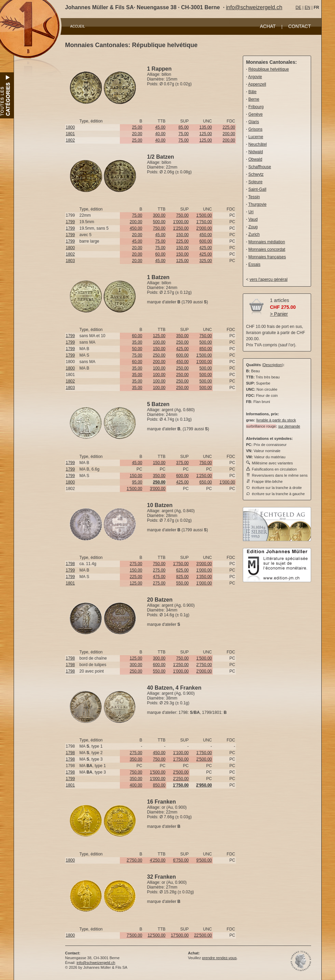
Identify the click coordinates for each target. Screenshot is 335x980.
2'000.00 (204, 228)
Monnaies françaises (267, 257)
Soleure (255, 182)
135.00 (206, 127)
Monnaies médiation (267, 242)
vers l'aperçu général (269, 279)
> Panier (279, 314)
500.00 (159, 222)
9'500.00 (204, 860)
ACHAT (268, 26)
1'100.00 (181, 753)
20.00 (137, 134)
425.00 (206, 248)
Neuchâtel (257, 144)
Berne (254, 99)
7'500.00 (135, 935)
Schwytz (256, 174)
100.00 (159, 342)
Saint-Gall (257, 189)
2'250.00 (181, 779)
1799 (71, 222)
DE (299, 8)
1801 (71, 134)
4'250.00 (158, 860)
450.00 (136, 228)
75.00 (183, 134)
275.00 (136, 564)
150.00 (183, 235)
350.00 (183, 336)
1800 (71, 127)
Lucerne (256, 137)
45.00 (160, 127)
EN (308, 8)
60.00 (160, 254)
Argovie (255, 77)
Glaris (254, 122)
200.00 (229, 134)
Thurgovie (257, 204)
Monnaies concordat (267, 249)
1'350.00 (204, 577)
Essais (254, 264)
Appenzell (257, 84)
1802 (71, 140)
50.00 (137, 349)
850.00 (206, 349)
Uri (251, 212)
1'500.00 (204, 215)
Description (273, 365)
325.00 (206, 261)
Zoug (253, 227)
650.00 (206, 482)
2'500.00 (204, 759)
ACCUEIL (78, 26)
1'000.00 (181, 222)
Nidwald (256, 152)
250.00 (183, 342)
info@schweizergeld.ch (254, 7)
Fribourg (256, 107)
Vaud (253, 219)
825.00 (183, 577)
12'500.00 (156, 935)
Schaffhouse (260, 167)
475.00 (159, 577)
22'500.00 (203, 935)
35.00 (137, 342)
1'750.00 (204, 222)
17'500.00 (180, 935)
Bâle (252, 92)
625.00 (183, 570)
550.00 (183, 583)
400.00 (136, 785)
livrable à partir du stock (276, 420)
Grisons (255, 129)
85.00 (183, 127)
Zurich (254, 234)
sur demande (289, 426)
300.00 (159, 215)
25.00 (137, 127)
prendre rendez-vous (219, 958)
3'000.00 (158, 489)
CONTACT (300, 26)
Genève (255, 114)
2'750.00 (204, 665)
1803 (71, 261)
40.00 (160, 134)
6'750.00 (181, 860)
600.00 (206, 241)
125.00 (206, 134)
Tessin (254, 197)
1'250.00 (181, 228)
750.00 (183, 215)
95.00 (137, 482)
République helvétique (269, 69)
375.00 (183, 463)
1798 (71, 564)
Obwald (255, 159)
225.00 (229, 127)
